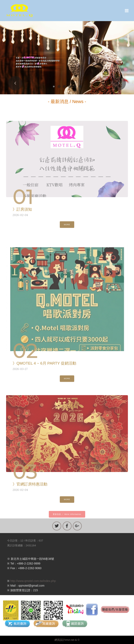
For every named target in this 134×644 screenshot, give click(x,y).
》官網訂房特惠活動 (30, 485)
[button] (15, 83)
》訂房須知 (22, 211)
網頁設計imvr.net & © (67, 640)
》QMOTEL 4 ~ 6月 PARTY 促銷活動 (44, 365)
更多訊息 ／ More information (67, 516)
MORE (67, 227)
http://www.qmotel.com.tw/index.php (33, 586)
